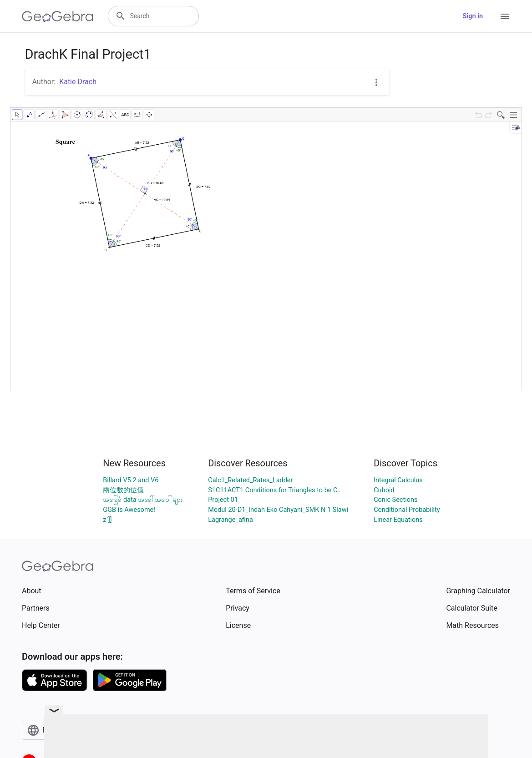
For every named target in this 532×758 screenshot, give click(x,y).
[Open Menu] (505, 16)
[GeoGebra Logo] (58, 16)
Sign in (473, 16)
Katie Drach (78, 82)
